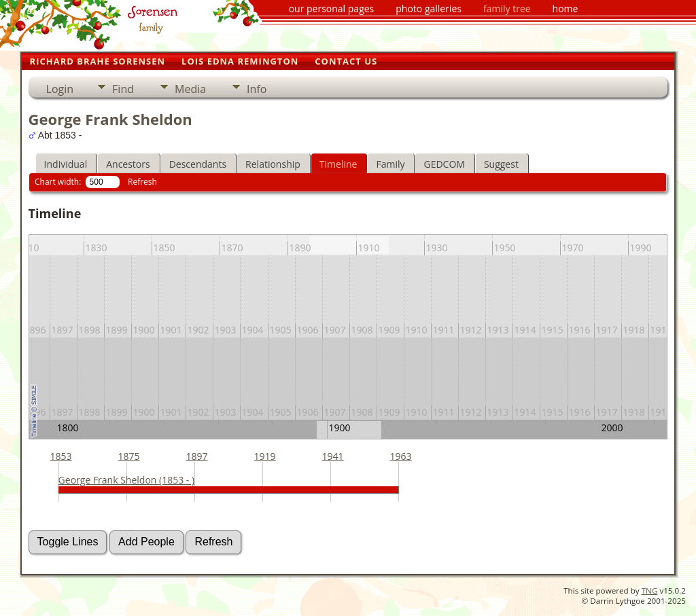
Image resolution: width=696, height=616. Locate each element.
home (565, 8)
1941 (333, 456)
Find (123, 89)
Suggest (501, 164)
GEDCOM (444, 164)
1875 (129, 456)
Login (60, 89)
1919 (265, 456)
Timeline (338, 164)
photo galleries (429, 8)
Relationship (273, 164)
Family (390, 164)
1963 (401, 456)
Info (257, 89)
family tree (507, 8)
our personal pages (332, 8)
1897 (197, 456)
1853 (61, 456)
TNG (650, 591)
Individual (66, 164)
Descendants (198, 164)
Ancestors (128, 164)
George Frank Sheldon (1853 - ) (127, 480)
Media (190, 89)
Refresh (142, 182)
